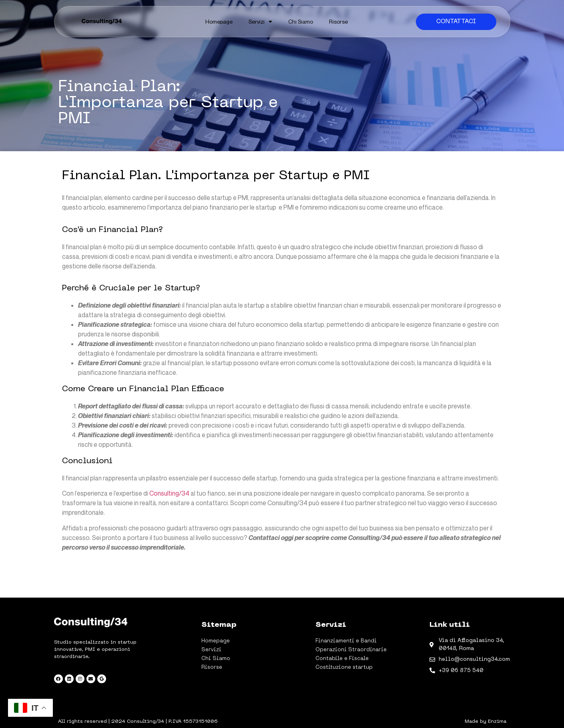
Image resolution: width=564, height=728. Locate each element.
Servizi (260, 22)
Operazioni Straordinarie (351, 650)
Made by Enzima (486, 722)
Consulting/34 (169, 493)
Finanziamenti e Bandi (346, 641)
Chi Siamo (301, 21)
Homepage (219, 21)
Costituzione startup (344, 667)
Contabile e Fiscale (342, 659)
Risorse (338, 21)
